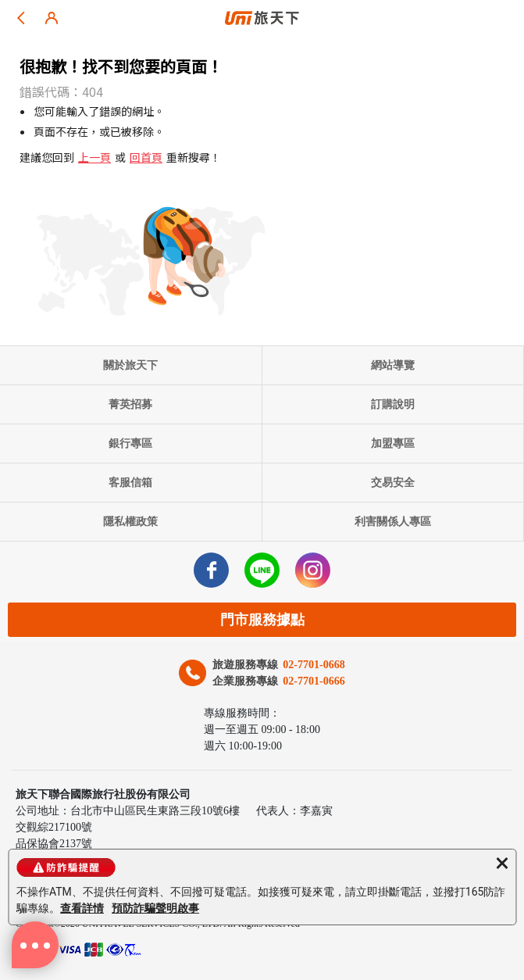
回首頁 (146, 157)
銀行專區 (130, 444)
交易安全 (393, 483)
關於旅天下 (130, 365)
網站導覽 (393, 365)
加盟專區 (393, 444)
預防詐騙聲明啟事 (155, 908)
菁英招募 (130, 404)
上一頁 (94, 157)
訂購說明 (393, 404)
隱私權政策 (130, 522)
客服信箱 (130, 483)
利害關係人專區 (393, 522)
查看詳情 (82, 908)
